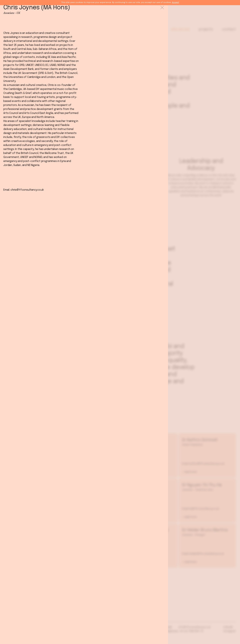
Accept (175, 3)
